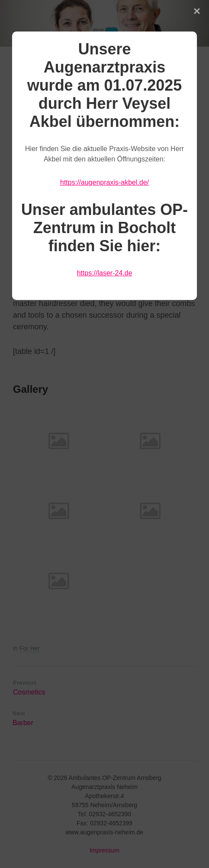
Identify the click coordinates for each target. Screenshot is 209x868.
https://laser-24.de (104, 273)
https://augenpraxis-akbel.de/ (104, 182)
